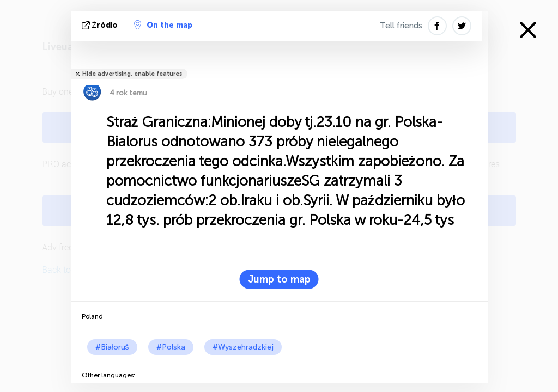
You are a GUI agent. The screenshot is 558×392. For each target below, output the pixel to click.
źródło (101, 25)
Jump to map (279, 279)
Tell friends (401, 26)
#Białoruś (112, 347)
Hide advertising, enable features (132, 74)
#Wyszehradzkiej (243, 347)
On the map (163, 25)
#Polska (171, 347)
